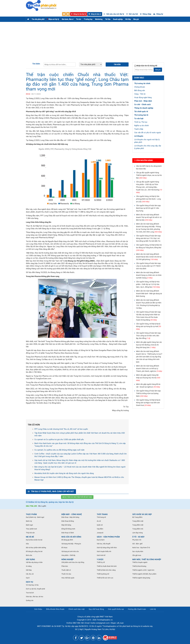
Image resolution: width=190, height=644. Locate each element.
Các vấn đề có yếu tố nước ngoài (148, 133)
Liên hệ (153, 609)
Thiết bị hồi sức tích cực (105, 578)
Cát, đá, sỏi (30, 574)
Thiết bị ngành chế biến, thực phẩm (144, 574)
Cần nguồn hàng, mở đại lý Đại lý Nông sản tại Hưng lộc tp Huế (149, 326)
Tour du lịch (30, 593)
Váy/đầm (100, 529)
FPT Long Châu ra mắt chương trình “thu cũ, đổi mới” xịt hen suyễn (61, 429)
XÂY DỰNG (30, 559)
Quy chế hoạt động (96, 609)
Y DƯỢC (100, 559)
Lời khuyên (139, 136)
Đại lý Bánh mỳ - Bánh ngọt (35, 517)
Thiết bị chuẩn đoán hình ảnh (107, 566)
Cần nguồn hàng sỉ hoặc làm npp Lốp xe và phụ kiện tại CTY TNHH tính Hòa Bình (148, 266)
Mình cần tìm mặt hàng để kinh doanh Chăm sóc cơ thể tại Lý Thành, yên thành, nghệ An (149, 369)
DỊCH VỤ (30, 582)
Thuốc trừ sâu (66, 574)
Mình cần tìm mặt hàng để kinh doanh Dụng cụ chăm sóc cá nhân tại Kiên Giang (149, 275)
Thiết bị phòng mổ (103, 574)
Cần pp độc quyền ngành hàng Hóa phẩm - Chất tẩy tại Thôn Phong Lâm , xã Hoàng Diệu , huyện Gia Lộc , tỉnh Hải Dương (149, 187)
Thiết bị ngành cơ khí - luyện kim (143, 570)
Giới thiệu (38, 609)
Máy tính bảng (66, 525)
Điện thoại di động (68, 521)
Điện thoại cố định (68, 533)
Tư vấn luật (139, 119)
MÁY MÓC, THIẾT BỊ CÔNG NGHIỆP (147, 559)
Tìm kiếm (36, 64)
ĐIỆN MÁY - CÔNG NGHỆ (72, 514)
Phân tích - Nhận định (143, 101)
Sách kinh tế (101, 555)
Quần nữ (100, 525)
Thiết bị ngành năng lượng (141, 578)
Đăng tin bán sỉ (95, 14)
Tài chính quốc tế (141, 112)
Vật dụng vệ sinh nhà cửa (70, 551)
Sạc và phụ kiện (138, 551)
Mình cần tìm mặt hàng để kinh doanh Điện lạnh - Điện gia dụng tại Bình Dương (149, 294)
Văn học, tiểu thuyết (104, 544)
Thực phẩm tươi (31, 529)
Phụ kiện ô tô (137, 540)
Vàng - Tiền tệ (140, 94)
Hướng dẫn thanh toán (137, 609)
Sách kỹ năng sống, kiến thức (107, 548)
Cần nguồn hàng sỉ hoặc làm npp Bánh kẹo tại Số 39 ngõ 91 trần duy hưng (148, 208)
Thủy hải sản (30, 533)
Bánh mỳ (29, 521)
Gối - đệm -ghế (137, 544)
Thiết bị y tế (101, 562)
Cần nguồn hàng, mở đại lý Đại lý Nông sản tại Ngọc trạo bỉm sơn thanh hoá (148, 403)
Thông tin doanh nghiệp (144, 108)
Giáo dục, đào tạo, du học (35, 597)
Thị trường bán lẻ (141, 115)
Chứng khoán (140, 87)
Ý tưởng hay (88, 19)
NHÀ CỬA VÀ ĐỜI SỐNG (71, 537)
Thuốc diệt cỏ (66, 570)
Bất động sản (140, 90)
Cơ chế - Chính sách (142, 104)
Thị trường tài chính (142, 83)
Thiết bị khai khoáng (139, 566)
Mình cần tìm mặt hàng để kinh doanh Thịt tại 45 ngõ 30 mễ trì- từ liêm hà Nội (149, 217)
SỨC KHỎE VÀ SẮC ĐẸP (142, 514)
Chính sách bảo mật (77, 609)
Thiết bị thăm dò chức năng (106, 570)
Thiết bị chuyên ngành (140, 562)
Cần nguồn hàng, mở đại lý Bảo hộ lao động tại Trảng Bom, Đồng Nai (149, 248)
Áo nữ (99, 521)
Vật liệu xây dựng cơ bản (34, 562)
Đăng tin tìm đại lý (79, 14)
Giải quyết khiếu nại (116, 609)
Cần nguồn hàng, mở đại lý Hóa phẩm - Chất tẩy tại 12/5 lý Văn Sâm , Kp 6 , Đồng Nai (148, 284)
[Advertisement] (95, 40)
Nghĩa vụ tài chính (141, 126)
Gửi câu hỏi (132, 14)
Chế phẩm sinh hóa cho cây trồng (73, 562)
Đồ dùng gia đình (67, 540)
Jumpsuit (100, 533)
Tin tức (79, 19)
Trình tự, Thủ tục (141, 122)
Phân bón (65, 566)
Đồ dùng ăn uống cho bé (34, 551)
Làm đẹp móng (137, 533)
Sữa (27, 544)
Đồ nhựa (64, 548)
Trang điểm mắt (138, 525)
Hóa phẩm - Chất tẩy (68, 555)
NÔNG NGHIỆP (67, 559)
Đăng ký (158, 14)
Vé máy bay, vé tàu (32, 585)
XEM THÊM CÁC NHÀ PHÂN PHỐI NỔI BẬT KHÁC (77, 497)
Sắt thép (29, 570)
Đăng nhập (146, 14)
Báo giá (136, 19)
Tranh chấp (139, 129)
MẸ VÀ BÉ (30, 537)
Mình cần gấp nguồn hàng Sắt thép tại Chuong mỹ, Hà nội (148, 378)
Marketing (99, 19)
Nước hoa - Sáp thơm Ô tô (141, 548)
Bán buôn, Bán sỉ (68, 19)
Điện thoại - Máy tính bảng (70, 517)
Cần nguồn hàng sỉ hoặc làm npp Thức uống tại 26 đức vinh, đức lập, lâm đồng (148, 336)
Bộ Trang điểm (137, 517)
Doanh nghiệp (118, 19)
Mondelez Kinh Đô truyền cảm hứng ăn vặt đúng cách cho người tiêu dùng (64, 473)
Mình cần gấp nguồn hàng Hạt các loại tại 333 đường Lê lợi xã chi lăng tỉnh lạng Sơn (149, 345)
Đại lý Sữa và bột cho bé (34, 540)
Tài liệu (108, 19)
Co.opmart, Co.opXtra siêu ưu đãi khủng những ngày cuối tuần (59, 450)
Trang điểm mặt (138, 521)
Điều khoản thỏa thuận (55, 609)
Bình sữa (29, 555)
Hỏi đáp (128, 19)
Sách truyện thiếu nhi (104, 551)
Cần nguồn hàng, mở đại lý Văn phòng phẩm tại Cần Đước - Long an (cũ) (148, 199)
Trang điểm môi (138, 529)
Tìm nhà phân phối (38, 19)
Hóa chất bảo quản (68, 578)
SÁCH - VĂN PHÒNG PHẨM (108, 537)
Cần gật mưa (137, 555)
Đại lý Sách (101, 540)
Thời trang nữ (101, 517)
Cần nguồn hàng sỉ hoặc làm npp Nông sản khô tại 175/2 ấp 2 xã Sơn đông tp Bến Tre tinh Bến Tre (148, 238)
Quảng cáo (30, 600)
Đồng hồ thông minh (68, 529)
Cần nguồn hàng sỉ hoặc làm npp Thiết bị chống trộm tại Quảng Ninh (148, 393)
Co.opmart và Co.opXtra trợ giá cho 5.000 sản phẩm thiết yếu (59, 439)
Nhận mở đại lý (53, 19)
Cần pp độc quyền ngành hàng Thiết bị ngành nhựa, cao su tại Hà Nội (149, 175)
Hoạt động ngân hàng (143, 97)
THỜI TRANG (102, 514)
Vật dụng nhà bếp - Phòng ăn (71, 544)
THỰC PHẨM (31, 514)
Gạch (28, 578)
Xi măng (29, 566)
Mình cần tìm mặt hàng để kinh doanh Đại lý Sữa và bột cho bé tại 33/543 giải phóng (149, 257)
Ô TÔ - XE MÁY (138, 537)
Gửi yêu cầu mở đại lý (114, 14)
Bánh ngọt (29, 525)
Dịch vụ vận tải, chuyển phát (35, 589)
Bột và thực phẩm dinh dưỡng (36, 548)
